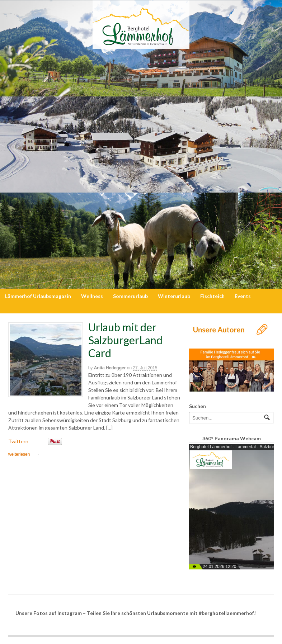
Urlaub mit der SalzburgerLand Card (125, 340)
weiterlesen (19, 454)
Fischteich (212, 296)
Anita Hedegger (110, 368)
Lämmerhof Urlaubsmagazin (38, 296)
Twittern (18, 441)
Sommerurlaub (130, 296)
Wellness (92, 296)
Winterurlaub (174, 296)
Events (243, 296)
